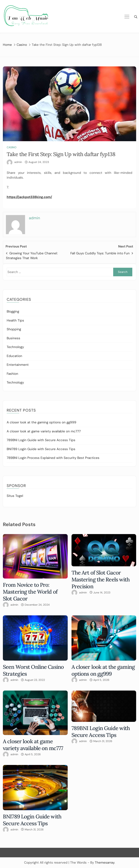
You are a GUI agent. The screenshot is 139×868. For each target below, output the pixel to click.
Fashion (12, 374)
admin (18, 162)
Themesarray (105, 862)
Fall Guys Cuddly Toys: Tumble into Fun (100, 253)
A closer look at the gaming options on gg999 (41, 422)
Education (14, 356)
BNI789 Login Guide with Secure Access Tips (41, 449)
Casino (12, 147)
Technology (15, 347)
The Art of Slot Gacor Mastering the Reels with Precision (101, 579)
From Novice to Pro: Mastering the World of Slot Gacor (30, 592)
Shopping (14, 329)
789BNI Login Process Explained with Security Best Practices (53, 458)
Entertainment (18, 365)
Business (13, 338)
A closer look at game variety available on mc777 (44, 431)
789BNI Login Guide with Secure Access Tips (41, 440)
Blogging (13, 311)
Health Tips (15, 320)
